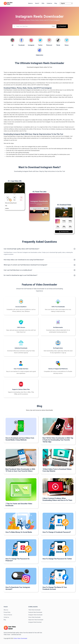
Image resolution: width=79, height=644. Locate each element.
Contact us (6, 617)
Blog (5, 620)
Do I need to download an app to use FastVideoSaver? (21, 275)
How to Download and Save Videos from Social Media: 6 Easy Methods (20, 439)
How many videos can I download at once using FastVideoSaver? (24, 260)
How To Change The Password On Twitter (57, 559)
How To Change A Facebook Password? (57, 532)
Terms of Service (8, 615)
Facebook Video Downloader (35, 612)
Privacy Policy (7, 612)
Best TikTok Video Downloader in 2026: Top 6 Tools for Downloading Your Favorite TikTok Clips (58, 440)
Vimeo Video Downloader (35, 617)
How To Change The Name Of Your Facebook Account (55, 588)
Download (62, 26)
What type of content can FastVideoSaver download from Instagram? (25, 265)
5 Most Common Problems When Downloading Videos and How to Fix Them (57, 499)
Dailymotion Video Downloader (36, 620)
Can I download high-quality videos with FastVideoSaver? (21, 249)
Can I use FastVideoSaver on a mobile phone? (18, 270)
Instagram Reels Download (35, 622)
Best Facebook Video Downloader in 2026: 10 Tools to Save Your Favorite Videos (20, 470)
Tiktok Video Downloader (34, 610)
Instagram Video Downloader (35, 615)
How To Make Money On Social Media (19, 532)
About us (6, 610)
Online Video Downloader (20, 638)
